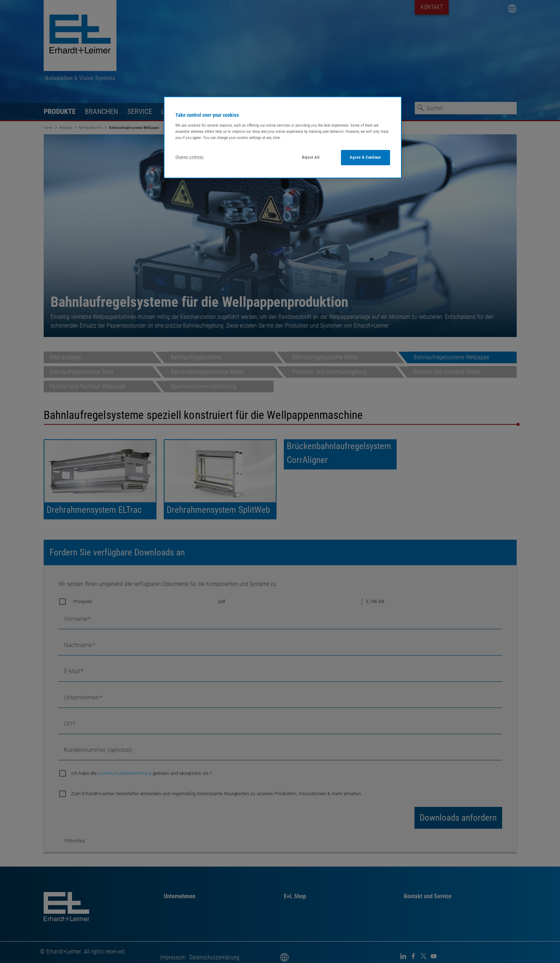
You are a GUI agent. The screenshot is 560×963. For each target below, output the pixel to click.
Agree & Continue (365, 157)
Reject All (311, 157)
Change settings (190, 157)
